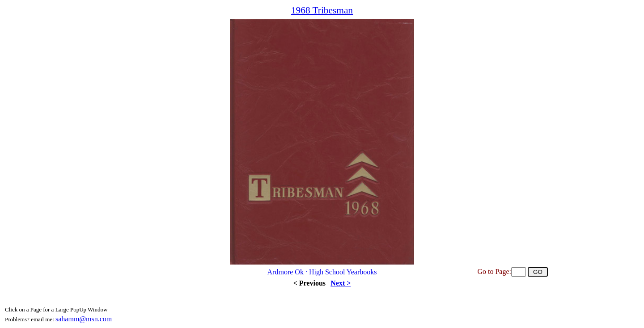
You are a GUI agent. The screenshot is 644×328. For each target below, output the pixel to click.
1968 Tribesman (322, 10)
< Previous (309, 283)
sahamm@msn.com (84, 319)
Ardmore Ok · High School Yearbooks (322, 272)
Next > (341, 283)
